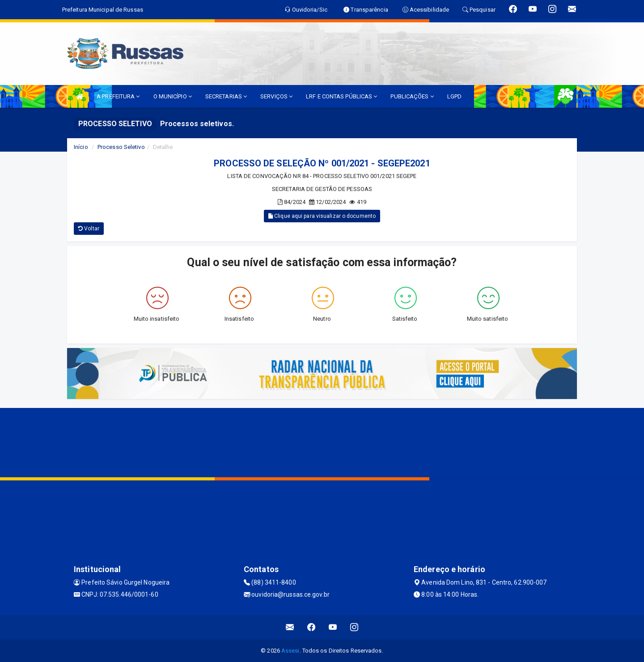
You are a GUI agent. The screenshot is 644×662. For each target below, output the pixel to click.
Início (81, 147)
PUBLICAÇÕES (412, 96)
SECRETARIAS (226, 96)
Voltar (89, 229)
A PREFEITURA (118, 96)
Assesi (290, 651)
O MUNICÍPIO (173, 96)
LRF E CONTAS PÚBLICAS (341, 96)
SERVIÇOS (276, 96)
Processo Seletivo (121, 147)
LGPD (454, 96)
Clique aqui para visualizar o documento (322, 216)
